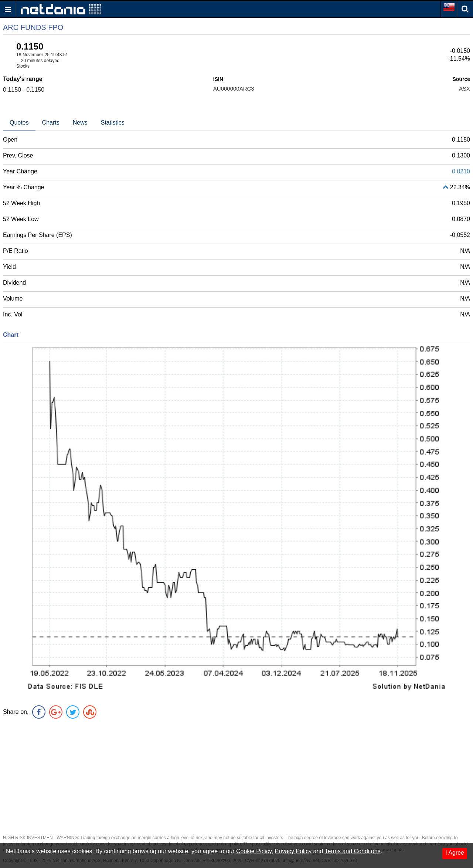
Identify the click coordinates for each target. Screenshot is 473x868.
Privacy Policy (293, 851)
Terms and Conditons (352, 851)
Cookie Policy (254, 851)
